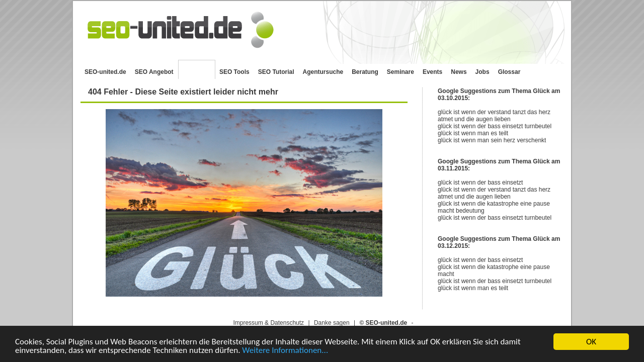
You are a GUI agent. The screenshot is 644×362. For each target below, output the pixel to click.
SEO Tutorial (276, 72)
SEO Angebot (154, 72)
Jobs (482, 72)
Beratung (365, 72)
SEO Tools (234, 72)
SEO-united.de (105, 72)
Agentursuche (323, 72)
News (459, 72)
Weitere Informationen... (285, 351)
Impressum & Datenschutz (268, 323)
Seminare (400, 72)
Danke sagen (332, 323)
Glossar (509, 72)
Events (432, 72)
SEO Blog (197, 70)
